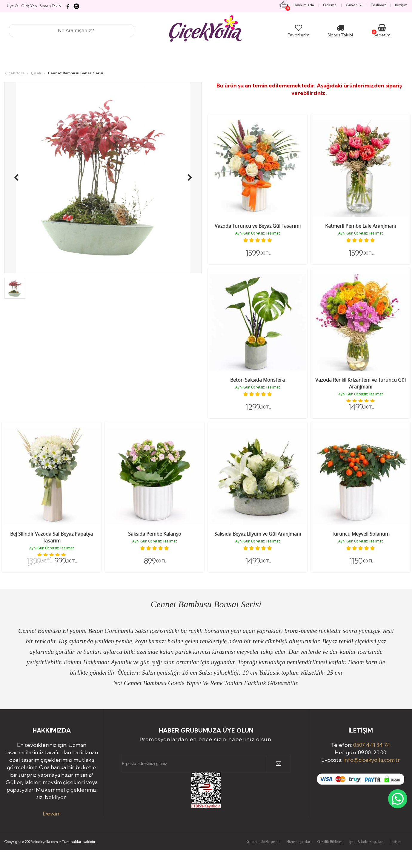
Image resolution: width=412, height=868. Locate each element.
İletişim (396, 842)
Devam (52, 814)
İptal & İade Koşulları (366, 842)
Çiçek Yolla (14, 73)
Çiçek (36, 73)
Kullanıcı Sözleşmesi (263, 842)
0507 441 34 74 (372, 745)
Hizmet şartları (299, 842)
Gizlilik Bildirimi (330, 842)
